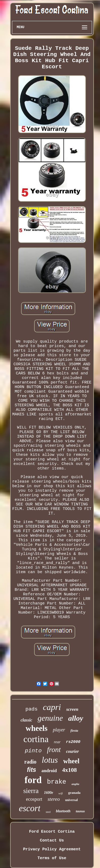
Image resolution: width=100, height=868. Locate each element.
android (49, 771)
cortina (36, 739)
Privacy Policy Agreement (52, 849)
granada (74, 793)
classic (26, 720)
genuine (50, 718)
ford (33, 780)
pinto (33, 751)
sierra (31, 791)
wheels (37, 728)
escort (30, 808)
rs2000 (73, 742)
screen (72, 709)
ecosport (34, 799)
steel (48, 812)
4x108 (69, 770)
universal (71, 800)
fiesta (74, 730)
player (59, 730)
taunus (80, 811)
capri (52, 707)
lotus (50, 760)
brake (57, 782)
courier (73, 751)
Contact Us (52, 841)
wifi (61, 793)
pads (31, 709)
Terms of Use (52, 858)
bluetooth (63, 811)
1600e (49, 793)
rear (57, 742)
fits (32, 770)
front (54, 750)
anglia (75, 784)
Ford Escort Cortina (52, 832)
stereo (54, 799)
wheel (71, 761)
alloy (76, 718)
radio (30, 762)
